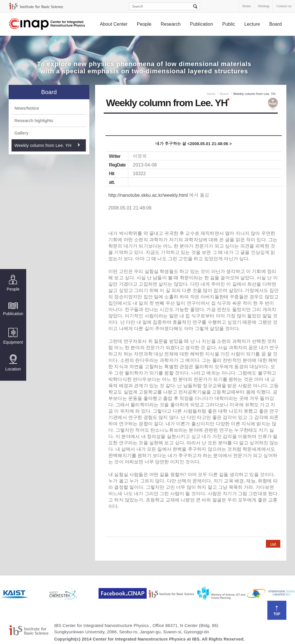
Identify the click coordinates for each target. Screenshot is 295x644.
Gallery (21, 133)
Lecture (252, 24)
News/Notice (27, 108)
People (144, 24)
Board (276, 24)
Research (171, 24)
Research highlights (34, 120)
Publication (201, 24)
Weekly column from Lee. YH (43, 145)
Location (13, 363)
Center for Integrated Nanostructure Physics (47, 24)
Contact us (284, 6)
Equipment (13, 336)
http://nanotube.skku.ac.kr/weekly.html (148, 195)
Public (229, 24)
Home (247, 6)
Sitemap (264, 6)
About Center (114, 24)
